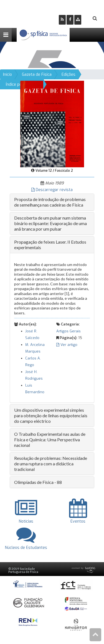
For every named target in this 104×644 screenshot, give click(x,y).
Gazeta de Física (37, 75)
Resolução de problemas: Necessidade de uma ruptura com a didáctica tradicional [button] (51, 464)
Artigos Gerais (69, 331)
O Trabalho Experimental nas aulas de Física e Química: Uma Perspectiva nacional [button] (50, 440)
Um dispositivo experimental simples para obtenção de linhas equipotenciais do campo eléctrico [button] (51, 415)
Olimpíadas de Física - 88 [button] (38, 482)
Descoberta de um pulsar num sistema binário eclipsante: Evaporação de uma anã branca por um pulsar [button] (50, 223)
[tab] (52, 202)
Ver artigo (67, 345)
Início (7, 75)
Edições (69, 75)
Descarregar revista (52, 190)
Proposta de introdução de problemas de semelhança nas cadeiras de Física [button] (50, 202)
